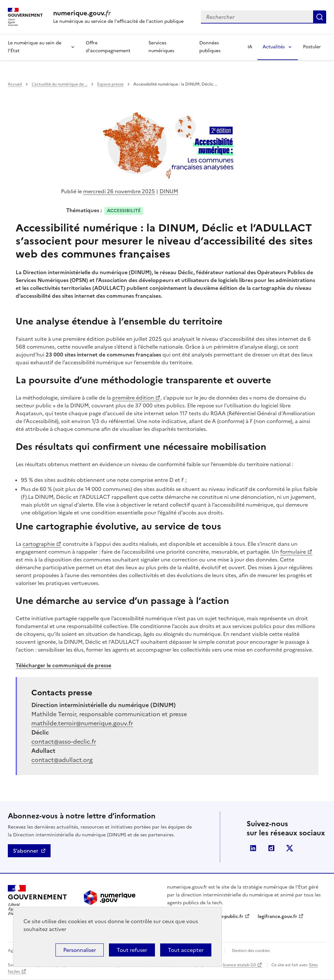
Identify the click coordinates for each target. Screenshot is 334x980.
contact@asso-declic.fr (64, 742)
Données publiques (210, 47)
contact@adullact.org (62, 760)
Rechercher (320, 17)
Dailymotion (271, 848)
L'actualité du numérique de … (60, 84)
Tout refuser (132, 950)
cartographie (42, 544)
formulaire (293, 552)
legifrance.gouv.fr (277, 917)
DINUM (169, 191)
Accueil (15, 84)
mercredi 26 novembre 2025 (119, 191)
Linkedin (253, 848)
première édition (133, 398)
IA (250, 47)
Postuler (312, 47)
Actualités (274, 47)
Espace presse (110, 84)
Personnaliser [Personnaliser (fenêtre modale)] (80, 950)
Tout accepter (186, 950)
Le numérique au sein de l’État (35, 47)
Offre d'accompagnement (108, 47)
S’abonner (26, 851)
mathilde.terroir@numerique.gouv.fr (82, 723)
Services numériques (161, 47)
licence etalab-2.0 (239, 965)
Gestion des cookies (251, 951)
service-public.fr (225, 917)
